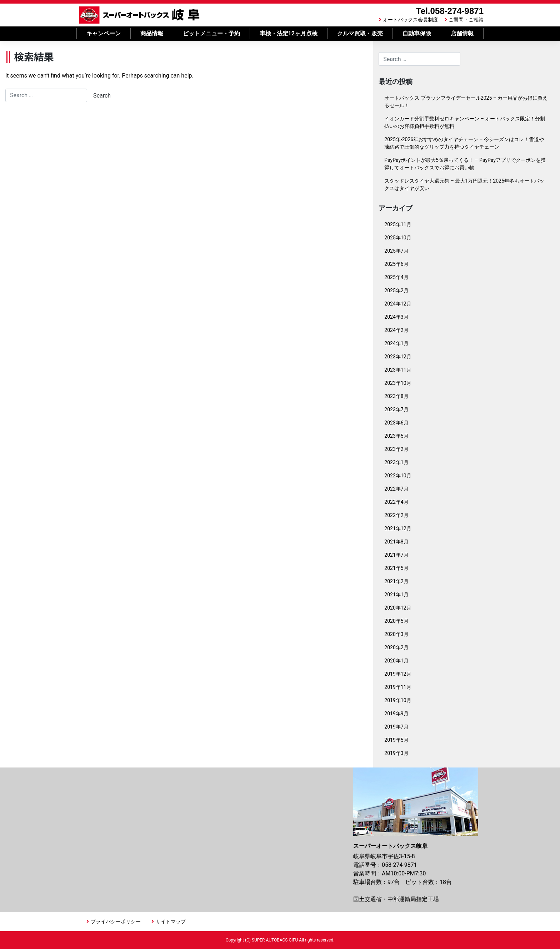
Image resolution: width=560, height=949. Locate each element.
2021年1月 (396, 595)
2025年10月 (398, 238)
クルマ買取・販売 (360, 33)
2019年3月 (396, 753)
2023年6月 (396, 423)
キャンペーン (104, 33)
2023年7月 (396, 409)
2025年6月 (396, 264)
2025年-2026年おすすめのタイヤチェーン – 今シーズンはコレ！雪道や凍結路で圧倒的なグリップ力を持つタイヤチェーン (464, 143)
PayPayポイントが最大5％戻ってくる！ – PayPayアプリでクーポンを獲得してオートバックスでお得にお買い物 (465, 164)
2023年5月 (396, 436)
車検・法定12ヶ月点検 (289, 33)
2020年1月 (396, 661)
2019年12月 (398, 674)
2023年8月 (396, 396)
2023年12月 (398, 357)
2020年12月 (398, 608)
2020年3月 (396, 634)
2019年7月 (396, 727)
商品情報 (152, 33)
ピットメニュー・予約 (211, 33)
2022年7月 (396, 489)
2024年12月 (398, 304)
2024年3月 (396, 317)
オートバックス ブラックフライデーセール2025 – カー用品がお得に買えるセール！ (466, 102)
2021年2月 (396, 581)
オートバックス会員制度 (410, 20)
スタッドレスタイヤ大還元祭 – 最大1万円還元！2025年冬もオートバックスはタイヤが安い (464, 185)
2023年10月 (398, 383)
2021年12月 (398, 528)
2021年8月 (396, 542)
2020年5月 (396, 621)
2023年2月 (396, 449)
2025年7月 (396, 251)
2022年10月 (398, 476)
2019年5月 (396, 740)
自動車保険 (417, 33)
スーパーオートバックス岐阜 (139, 15)
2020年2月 (396, 647)
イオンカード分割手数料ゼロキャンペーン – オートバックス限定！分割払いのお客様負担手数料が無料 (465, 122)
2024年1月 (396, 343)
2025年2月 (396, 290)
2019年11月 (398, 687)
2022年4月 (396, 502)
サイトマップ (171, 921)
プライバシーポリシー (116, 921)
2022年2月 (396, 515)
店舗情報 (462, 33)
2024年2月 (396, 330)
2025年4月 (396, 277)
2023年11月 (398, 370)
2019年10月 (398, 700)
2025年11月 (398, 224)
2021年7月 (396, 555)
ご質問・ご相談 (466, 20)
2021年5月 (396, 568)
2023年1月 (396, 462)
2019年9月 (396, 714)
